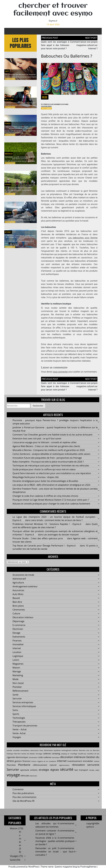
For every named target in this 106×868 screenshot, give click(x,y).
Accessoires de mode (23, 578)
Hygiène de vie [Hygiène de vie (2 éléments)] (43, 765)
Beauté (16, 602)
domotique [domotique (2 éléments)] (56, 761)
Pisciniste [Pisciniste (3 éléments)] (11, 768)
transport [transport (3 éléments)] (84, 773)
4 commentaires (10, 79)
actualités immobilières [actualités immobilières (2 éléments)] (21, 754)
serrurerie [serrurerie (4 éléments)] (93, 768)
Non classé (18, 687)
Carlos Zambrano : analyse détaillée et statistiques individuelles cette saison (51, 458)
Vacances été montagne (16, 135)
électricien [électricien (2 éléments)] (33, 779)
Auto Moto (18, 598)
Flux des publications (23, 797)
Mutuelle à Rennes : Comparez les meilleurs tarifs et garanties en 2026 (49, 454)
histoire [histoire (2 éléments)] (34, 765)
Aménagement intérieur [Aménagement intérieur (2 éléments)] (70, 754)
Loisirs (16, 663)
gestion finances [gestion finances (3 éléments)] (23, 764)
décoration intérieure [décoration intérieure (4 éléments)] (73, 761)
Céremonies (19, 613)
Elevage (16, 636)
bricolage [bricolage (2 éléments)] (39, 757)
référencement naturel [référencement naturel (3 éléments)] (45, 768)
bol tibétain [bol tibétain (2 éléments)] (31, 757)
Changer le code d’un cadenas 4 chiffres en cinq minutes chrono (45, 499)
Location (17, 656)
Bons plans (11, 95)
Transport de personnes (25, 729)
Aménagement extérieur (25, 590)
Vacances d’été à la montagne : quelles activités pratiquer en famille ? (20, 127)
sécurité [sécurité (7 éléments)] (67, 773)
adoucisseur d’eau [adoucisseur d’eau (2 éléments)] (37, 754)
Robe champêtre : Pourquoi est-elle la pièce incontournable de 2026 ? (48, 465)
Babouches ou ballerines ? (67, 56)
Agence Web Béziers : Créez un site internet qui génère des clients (46, 450)
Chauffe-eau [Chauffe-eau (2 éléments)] (82, 757)
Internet (17, 652)
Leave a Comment (48, 109)
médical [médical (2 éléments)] (97, 765)
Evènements (19, 640)
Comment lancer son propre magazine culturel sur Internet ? (84, 45)
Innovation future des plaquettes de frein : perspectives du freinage (47, 461)
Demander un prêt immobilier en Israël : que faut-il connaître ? (20, 158)
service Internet (14, 247)
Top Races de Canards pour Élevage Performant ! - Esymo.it (44, 549)
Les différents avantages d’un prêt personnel (20, 218)
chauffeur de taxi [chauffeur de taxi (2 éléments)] (93, 757)
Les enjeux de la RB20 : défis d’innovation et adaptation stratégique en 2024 (51, 488)
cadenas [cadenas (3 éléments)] (47, 757)
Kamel (35, 105)
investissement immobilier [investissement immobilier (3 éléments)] (80, 764)
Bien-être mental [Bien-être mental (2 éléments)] (20, 757)
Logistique (18, 660)
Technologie (19, 721)
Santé (8, 67)
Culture (16, 617)
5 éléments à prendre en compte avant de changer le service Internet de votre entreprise (20, 236)
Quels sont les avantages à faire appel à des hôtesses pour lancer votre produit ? (55, 45)
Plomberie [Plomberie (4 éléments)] (24, 768)
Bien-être (17, 605)
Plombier (17, 691)
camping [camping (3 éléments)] (56, 757)
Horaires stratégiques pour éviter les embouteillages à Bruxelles (45, 485)
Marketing (18, 679)
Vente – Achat (20, 733)
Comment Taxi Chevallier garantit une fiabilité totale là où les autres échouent (53, 438)
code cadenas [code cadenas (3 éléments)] (45, 761)
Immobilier (10, 151)
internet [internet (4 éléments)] (62, 764)
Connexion (18, 793)
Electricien (18, 633)
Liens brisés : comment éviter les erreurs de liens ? (57, 524)
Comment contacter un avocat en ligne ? (20, 101)
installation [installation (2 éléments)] (53, 765)
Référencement (20, 694)
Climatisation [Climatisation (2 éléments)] (33, 761)
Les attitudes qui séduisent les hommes (20, 73)
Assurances (18, 594)
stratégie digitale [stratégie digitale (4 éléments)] (49, 773)
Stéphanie (8, 194)
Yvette (34, 133)
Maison (16, 671)
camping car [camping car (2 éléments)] (65, 757)
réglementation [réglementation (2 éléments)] (64, 769)
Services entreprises (23, 706)
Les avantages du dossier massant (61, 538)
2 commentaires (10, 196)
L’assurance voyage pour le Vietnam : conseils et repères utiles (45, 446)
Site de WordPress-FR (24, 805)
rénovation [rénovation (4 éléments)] (78, 768)
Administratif (19, 582)
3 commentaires (10, 165)
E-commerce (19, 629)
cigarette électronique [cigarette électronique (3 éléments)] (17, 761)
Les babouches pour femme (83, 239)
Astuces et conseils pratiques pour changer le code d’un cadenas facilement (51, 507)
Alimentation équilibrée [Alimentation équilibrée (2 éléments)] (52, 754)
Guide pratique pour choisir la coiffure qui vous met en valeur (44, 473)
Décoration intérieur (23, 621)
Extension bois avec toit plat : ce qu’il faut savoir (37, 442)
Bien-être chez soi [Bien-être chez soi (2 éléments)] (86, 754)
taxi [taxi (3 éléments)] (76, 773)
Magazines (18, 667)
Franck (34, 77)
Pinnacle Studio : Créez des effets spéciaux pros (38, 542)
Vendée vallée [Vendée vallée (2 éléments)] (94, 774)
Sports (16, 718)
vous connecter (60, 373)
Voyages (9, 120)
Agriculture (18, 586)
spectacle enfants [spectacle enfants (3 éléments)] (29, 773)
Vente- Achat (19, 737)
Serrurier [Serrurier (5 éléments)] (13, 773)
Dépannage (18, 625)
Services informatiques (24, 710)
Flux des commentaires (24, 801)
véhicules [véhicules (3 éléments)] (25, 779)
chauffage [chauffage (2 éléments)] (74, 757)
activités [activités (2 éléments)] (10, 754)
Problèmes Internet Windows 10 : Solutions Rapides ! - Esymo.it (47, 528)
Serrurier (17, 702)
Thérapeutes (19, 725)
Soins (15, 714)
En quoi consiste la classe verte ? (20, 188)
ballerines (51, 107)
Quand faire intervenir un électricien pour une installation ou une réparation (52, 477)
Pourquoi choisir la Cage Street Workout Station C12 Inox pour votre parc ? (51, 503)
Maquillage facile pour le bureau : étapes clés (36, 481)
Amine (7, 245)
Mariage (17, 675)
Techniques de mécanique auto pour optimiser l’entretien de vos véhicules (51, 469)
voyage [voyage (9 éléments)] (13, 778)
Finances (9, 212)
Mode (45, 97)
